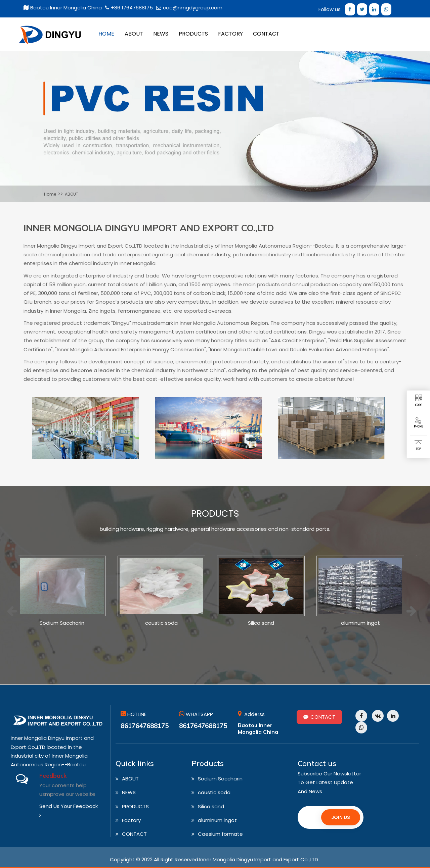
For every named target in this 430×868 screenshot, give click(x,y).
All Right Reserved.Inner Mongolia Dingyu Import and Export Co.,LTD (236, 860)
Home (50, 194)
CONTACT (319, 717)
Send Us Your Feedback (69, 810)
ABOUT (72, 194)
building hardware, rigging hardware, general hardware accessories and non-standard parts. (215, 529)
